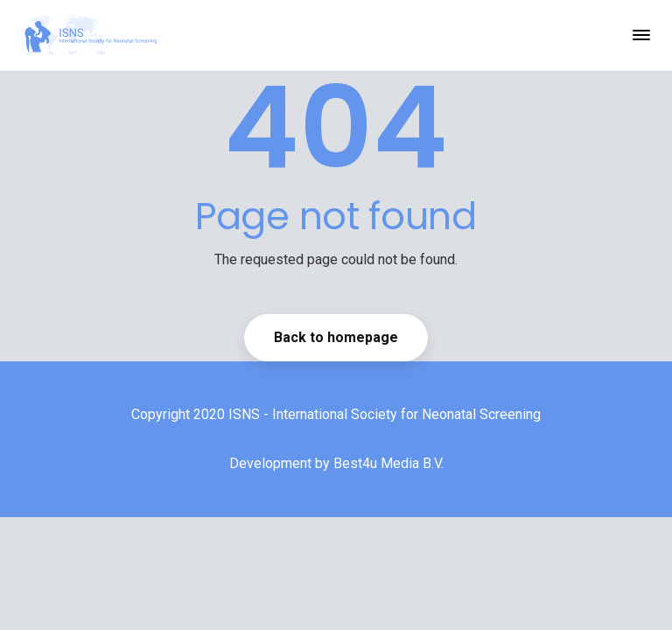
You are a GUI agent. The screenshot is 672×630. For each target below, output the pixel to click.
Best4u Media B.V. (388, 463)
